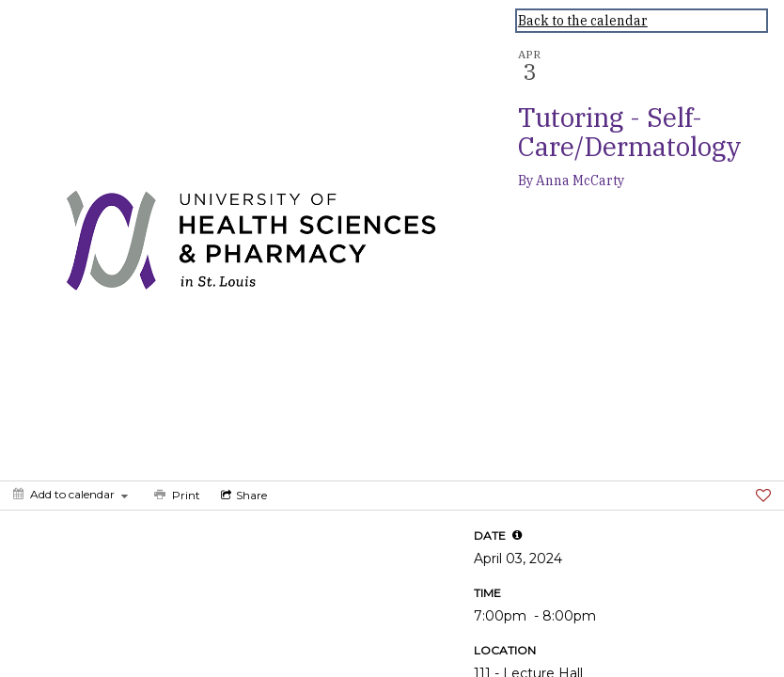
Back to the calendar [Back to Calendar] (583, 21)
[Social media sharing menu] (242, 496)
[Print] (175, 496)
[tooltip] (517, 535)
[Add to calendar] (71, 494)
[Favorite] (763, 496)
